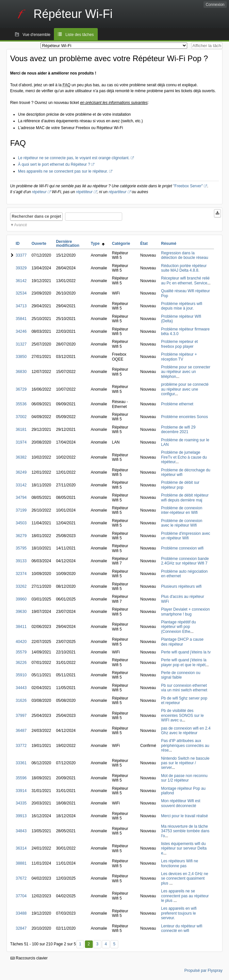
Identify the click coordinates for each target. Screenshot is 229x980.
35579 (21, 652)
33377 (21, 255)
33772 (21, 746)
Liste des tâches (80, 35)
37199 (21, 510)
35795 (21, 548)
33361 (21, 763)
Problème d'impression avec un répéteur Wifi (186, 536)
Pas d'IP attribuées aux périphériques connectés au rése (185, 745)
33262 (21, 586)
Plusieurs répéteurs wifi (181, 586)
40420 (21, 642)
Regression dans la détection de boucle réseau (185, 255)
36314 (21, 848)
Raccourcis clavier (29, 958)
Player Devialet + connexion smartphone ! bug (185, 612)
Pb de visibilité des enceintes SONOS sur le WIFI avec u (182, 715)
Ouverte (39, 244)
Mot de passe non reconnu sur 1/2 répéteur (184, 778)
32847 (21, 928)
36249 (21, 472)
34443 (21, 688)
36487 (21, 731)
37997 (21, 716)
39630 (21, 612)
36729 (21, 389)
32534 (21, 293)
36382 (21, 457)
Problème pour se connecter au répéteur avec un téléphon (186, 372)
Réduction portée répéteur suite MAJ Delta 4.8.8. (184, 268)
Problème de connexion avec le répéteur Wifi (182, 523)
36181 (21, 430)
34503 (21, 523)
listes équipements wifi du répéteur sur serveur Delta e (184, 848)
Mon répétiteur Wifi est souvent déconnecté (181, 803)
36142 (21, 281)
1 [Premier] (80, 944)
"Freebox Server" (188, 186)
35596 (21, 778)
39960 (21, 599)
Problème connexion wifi (182, 548)
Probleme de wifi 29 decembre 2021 (178, 430)
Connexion (215, 5)
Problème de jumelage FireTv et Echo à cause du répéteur (184, 457)
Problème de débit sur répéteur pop (180, 485)
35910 (21, 675)
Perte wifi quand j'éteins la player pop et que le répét (184, 662)
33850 (21, 357)
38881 (21, 863)
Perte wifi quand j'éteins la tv (186, 652)
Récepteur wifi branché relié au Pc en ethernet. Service (185, 280)
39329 (21, 268)
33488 (21, 913)
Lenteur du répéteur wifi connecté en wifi (182, 928)
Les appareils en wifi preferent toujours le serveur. (179, 913)
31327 (21, 344)
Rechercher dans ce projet (36, 216)
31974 (21, 442)
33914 (21, 791)
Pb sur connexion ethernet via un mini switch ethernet (184, 688)
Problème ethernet (177, 404)
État (144, 244)
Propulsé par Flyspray (203, 971)
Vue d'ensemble (36, 35)
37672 (21, 878)
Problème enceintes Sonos (184, 417)
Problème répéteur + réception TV (179, 357)
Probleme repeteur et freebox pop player (180, 344)
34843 (21, 831)
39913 (21, 816)
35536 (21, 404)
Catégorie (121, 244)
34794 (21, 498)
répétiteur (84, 192)
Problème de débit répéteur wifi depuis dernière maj (185, 498)
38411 (21, 627)
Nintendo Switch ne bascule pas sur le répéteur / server (185, 763)
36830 (21, 372)
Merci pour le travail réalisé (184, 816)
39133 (21, 561)
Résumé (169, 244)
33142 (21, 485)
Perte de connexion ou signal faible (181, 675)
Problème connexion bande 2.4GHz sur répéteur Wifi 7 (185, 561)
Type (98, 244)
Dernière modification (67, 244)
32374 (21, 574)
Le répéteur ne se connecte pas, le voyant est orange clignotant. (74, 158)
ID (18, 244)
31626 (21, 701)
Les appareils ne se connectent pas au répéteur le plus (185, 896)
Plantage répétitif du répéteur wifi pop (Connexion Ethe (179, 627)
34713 (21, 306)
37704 (21, 896)
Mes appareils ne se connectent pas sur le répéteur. (63, 171)
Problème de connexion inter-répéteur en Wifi (182, 510)
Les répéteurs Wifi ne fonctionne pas (180, 863)
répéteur (39, 192)
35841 (21, 319)
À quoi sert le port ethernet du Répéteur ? (54, 164)
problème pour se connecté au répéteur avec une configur (185, 389)
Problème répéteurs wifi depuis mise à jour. (182, 306)
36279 (21, 536)
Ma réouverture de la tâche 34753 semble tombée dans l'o (185, 831)
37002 (21, 417)
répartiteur (117, 192)
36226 (21, 663)
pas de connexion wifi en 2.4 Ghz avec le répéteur (186, 731)
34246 (21, 331)
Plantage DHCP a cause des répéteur (182, 642)
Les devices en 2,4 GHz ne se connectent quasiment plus (185, 879)
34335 (21, 803)
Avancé (21, 225)
